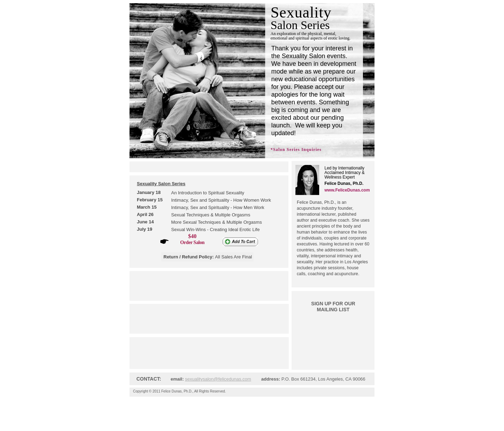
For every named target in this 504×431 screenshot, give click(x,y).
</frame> (331, 331)
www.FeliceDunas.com (347, 190)
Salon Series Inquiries (297, 150)
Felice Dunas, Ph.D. (177, 391)
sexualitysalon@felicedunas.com (218, 379)
